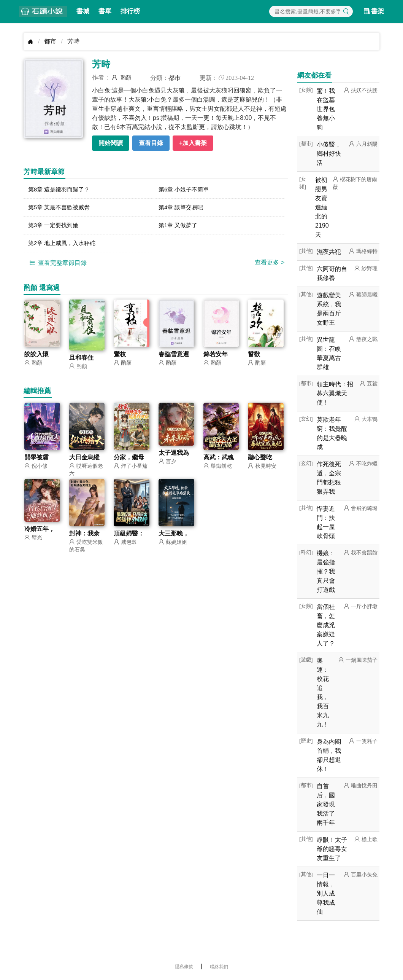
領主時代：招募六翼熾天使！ (335, 393)
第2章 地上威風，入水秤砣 (64, 246)
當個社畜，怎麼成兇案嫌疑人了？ (326, 625)
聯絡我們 (219, 967)
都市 (50, 41)
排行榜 (130, 11)
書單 (105, 11)
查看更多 (270, 265)
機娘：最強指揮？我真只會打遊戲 (326, 571)
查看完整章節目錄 (57, 266)
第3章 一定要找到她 (55, 227)
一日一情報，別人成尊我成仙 (326, 893)
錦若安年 (216, 358)
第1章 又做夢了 (179, 227)
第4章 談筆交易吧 (182, 208)
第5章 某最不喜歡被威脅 (61, 208)
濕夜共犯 (329, 252)
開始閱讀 (111, 143)
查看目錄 (151, 143)
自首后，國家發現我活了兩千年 (326, 804)
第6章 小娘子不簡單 (185, 190)
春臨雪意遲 (174, 358)
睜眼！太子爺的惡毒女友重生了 (332, 849)
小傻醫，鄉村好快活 (329, 154)
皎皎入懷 (36, 358)
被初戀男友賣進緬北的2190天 (322, 207)
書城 (83, 11)
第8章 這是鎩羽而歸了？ (61, 190)
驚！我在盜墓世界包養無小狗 (326, 109)
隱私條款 (184, 967)
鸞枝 (120, 358)
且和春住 (81, 361)
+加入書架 (193, 143)
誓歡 (254, 358)
